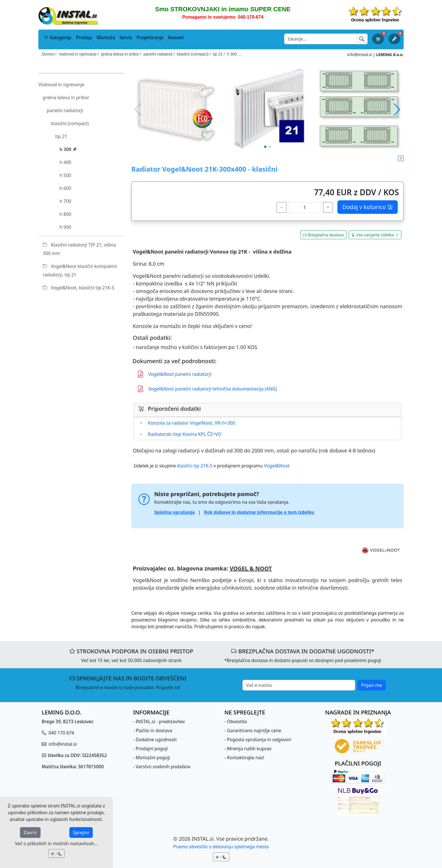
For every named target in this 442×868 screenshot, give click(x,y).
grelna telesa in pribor (66, 97)
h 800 (65, 214)
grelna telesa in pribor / (121, 54)
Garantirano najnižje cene (254, 731)
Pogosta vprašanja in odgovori (259, 740)
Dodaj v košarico (368, 207)
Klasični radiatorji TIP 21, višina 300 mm (79, 249)
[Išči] (362, 39)
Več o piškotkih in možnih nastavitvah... (56, 843)
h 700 (65, 201)
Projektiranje (150, 37)
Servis (126, 37)
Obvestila (237, 722)
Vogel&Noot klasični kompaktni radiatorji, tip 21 (80, 270)
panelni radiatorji (65, 110)
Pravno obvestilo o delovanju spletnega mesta (221, 847)
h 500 (65, 175)
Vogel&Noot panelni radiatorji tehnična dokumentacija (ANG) (207, 389)
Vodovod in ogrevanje (61, 85)
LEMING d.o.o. (390, 55)
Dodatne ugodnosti (156, 740)
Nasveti (176, 37)
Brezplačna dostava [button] (323, 235)
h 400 (65, 162)
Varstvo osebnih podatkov (163, 767)
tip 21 (61, 136)
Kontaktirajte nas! (246, 758)
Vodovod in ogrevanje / (79, 54)
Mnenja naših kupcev (249, 749)
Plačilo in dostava (154, 731)
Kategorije (58, 37)
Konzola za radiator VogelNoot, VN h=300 (192, 423)
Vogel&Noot (277, 466)
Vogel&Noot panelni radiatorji (174, 374)
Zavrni (30, 833)
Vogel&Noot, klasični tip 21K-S (79, 288)
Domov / (49, 54)
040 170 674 (61, 733)
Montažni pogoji (153, 758)
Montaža (106, 37)
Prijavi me (372, 685)
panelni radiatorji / (159, 54)
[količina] (305, 207)
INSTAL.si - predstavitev (160, 722)
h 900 (65, 227)
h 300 (68, 149)
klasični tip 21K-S (195, 466)
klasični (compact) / (194, 54)
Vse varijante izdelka (375, 235)
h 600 (65, 188)
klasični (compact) (70, 123)
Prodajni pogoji (152, 749)
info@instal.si (360, 55)
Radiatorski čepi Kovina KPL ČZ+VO (185, 434)
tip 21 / (219, 54)
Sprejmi (81, 833)
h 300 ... (234, 54)
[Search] (320, 39)
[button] (397, 110)
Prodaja (84, 37)
